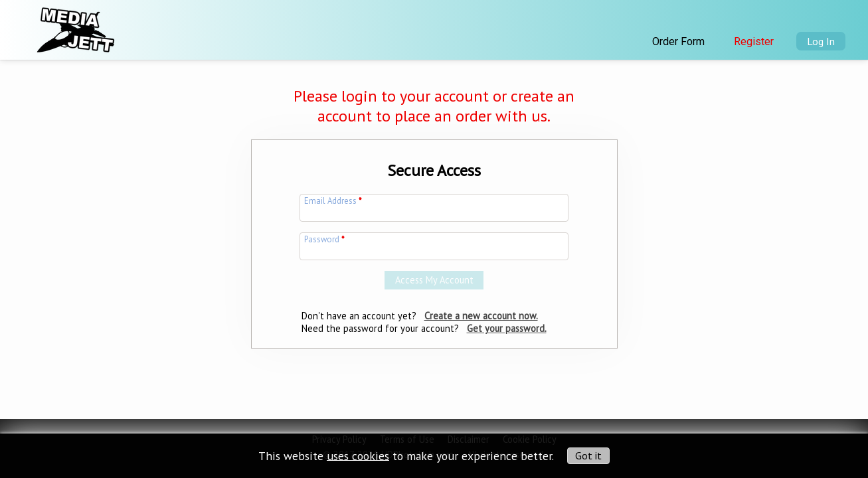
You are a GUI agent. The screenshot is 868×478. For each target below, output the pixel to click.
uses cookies (358, 455)
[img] (74, 26)
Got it (588, 455)
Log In (821, 41)
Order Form (678, 41)
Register (754, 41)
